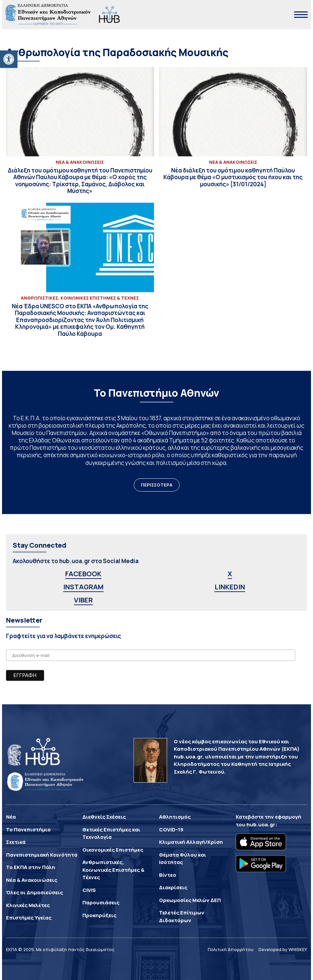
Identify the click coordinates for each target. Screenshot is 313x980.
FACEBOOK (83, 574)
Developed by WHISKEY (283, 949)
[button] (9, 59)
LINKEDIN (230, 587)
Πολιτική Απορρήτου (231, 949)
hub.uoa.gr (261, 825)
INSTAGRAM (83, 587)
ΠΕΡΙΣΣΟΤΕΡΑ (157, 485)
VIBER (83, 600)
